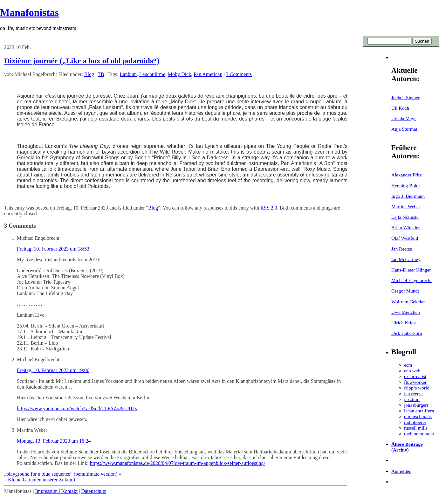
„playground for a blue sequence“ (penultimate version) (61, 474)
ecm (408, 365)
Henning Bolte (405, 186)
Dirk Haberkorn (407, 333)
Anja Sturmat (404, 129)
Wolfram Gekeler (408, 302)
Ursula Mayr (404, 118)
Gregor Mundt (405, 291)
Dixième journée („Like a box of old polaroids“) (82, 61)
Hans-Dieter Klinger (411, 270)
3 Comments (239, 74)
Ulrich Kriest (404, 323)
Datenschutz (94, 491)
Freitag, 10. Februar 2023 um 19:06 (53, 370)
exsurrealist (415, 376)
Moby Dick (179, 74)
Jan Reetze (402, 249)
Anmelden (401, 471)
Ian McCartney (406, 259)
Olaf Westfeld (405, 238)
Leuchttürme (152, 74)
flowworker (415, 382)
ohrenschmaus (418, 416)
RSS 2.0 (269, 208)
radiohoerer (415, 422)
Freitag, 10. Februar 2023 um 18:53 (53, 249)
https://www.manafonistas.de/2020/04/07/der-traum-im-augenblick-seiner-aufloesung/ (178, 463)
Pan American (208, 74)
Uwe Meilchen (406, 312)
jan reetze (413, 394)
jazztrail (412, 399)
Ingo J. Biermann (408, 196)
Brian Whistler (406, 228)
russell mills (416, 428)
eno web (412, 371)
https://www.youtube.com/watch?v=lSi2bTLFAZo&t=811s (77, 408)
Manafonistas (29, 12)
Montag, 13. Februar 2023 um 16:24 (54, 441)
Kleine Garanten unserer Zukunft (42, 480)
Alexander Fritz (407, 175)
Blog (89, 74)
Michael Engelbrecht (412, 280)
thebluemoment (419, 434)
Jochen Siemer (405, 97)
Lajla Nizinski (405, 217)
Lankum (128, 74)
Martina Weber (406, 207)
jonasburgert (416, 405)
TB (101, 74)
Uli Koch (400, 108)
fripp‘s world (417, 388)
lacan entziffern (419, 411)
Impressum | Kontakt (56, 491)
